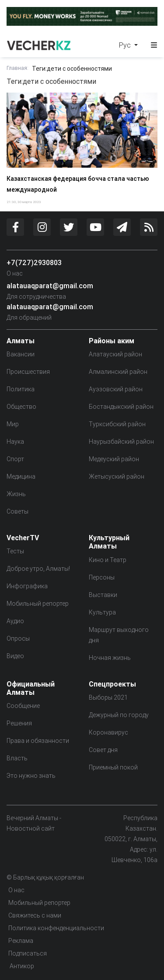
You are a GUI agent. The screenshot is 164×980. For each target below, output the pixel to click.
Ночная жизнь (110, 658)
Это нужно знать (31, 776)
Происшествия (28, 372)
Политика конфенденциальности (56, 928)
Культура (102, 612)
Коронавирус (108, 732)
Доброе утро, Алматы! (38, 569)
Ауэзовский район (116, 389)
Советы (17, 511)
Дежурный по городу (119, 715)
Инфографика (27, 586)
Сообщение (23, 706)
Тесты (15, 551)
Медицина (21, 476)
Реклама (21, 941)
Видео (15, 656)
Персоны (102, 577)
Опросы (18, 638)
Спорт (15, 459)
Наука (15, 442)
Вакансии (21, 354)
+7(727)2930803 (34, 262)
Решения (19, 723)
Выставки (103, 595)
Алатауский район (115, 354)
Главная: (17, 68)
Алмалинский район (118, 372)
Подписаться (28, 953)
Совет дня (103, 750)
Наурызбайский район (121, 442)
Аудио (15, 621)
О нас (15, 273)
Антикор (21, 966)
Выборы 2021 (108, 697)
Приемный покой (113, 767)
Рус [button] (126, 45)
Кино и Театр (108, 560)
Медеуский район (114, 459)
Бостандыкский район (121, 407)
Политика (21, 389)
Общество (21, 407)
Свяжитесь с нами (35, 915)
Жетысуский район (117, 476)
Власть (17, 758)
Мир (13, 424)
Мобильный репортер (38, 604)
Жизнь (16, 494)
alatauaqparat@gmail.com (50, 286)
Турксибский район (117, 424)
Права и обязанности (38, 741)
